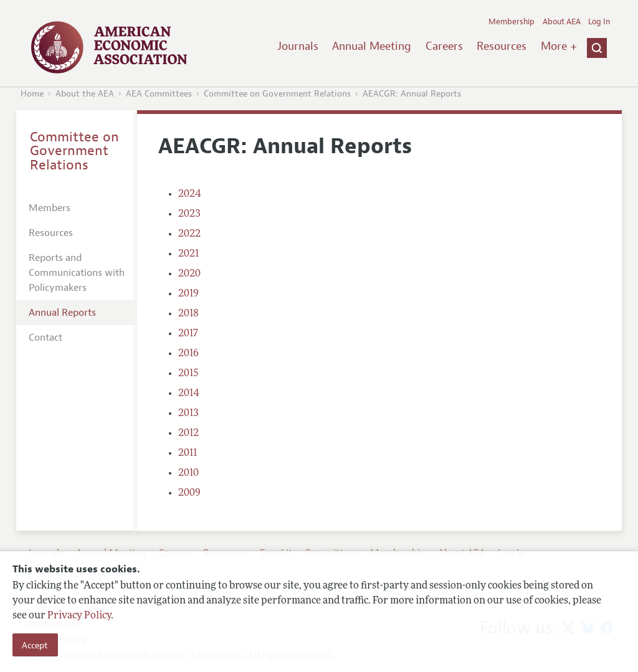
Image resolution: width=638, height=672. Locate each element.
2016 (188, 354)
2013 (188, 414)
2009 (189, 493)
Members (50, 208)
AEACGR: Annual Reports (412, 94)
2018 (188, 314)
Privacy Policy (79, 616)
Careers (444, 46)
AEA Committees (159, 94)
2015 (188, 374)
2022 (189, 234)
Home (32, 94)
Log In (599, 22)
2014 (189, 394)
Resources (502, 46)
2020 (189, 274)
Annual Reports (62, 313)
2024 (190, 194)
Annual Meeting (372, 46)
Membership (512, 22)
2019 (188, 294)
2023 (189, 214)
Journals (298, 46)
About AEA (562, 22)
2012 (188, 433)
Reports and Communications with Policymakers (77, 273)
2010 (188, 473)
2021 (188, 254)
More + (559, 46)
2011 (188, 453)
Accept (35, 645)
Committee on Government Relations (277, 94)
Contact (45, 338)
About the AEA (85, 94)
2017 (188, 334)
